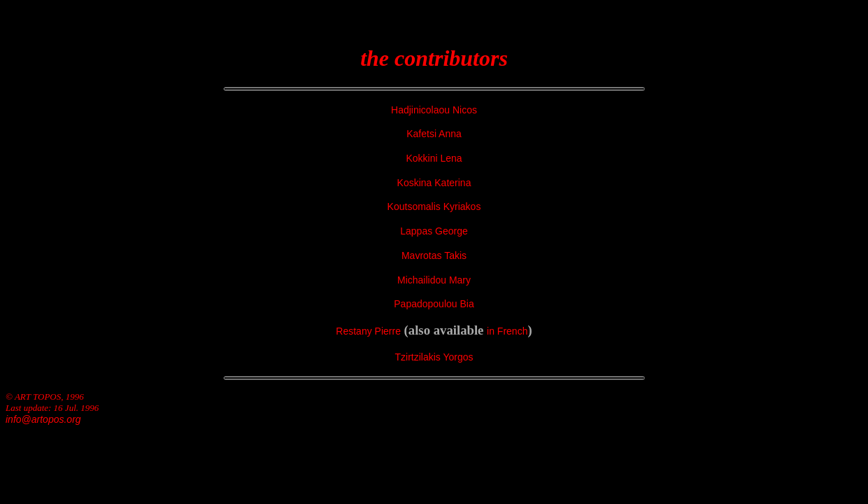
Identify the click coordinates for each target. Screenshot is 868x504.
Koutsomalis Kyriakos (434, 206)
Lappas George (434, 231)
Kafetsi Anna (434, 134)
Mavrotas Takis (434, 255)
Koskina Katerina (434, 183)
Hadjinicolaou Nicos (434, 110)
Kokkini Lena (434, 158)
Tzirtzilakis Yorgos (434, 357)
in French (507, 331)
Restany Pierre (368, 331)
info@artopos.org (43, 419)
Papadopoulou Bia (434, 304)
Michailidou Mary (434, 280)
